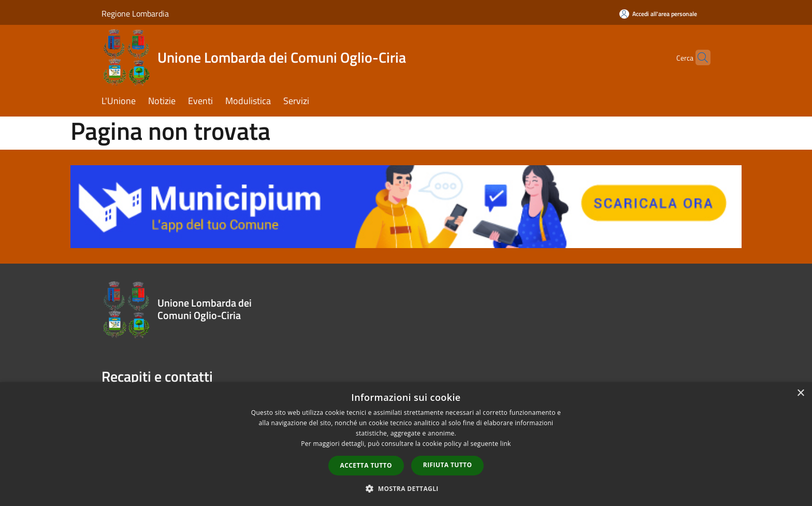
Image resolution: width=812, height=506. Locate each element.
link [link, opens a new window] (506, 444)
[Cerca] (698, 57)
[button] (406, 488)
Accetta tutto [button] (366, 465)
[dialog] (406, 444)
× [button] (800, 393)
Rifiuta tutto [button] (448, 465)
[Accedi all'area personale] (658, 14)
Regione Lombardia (135, 13)
